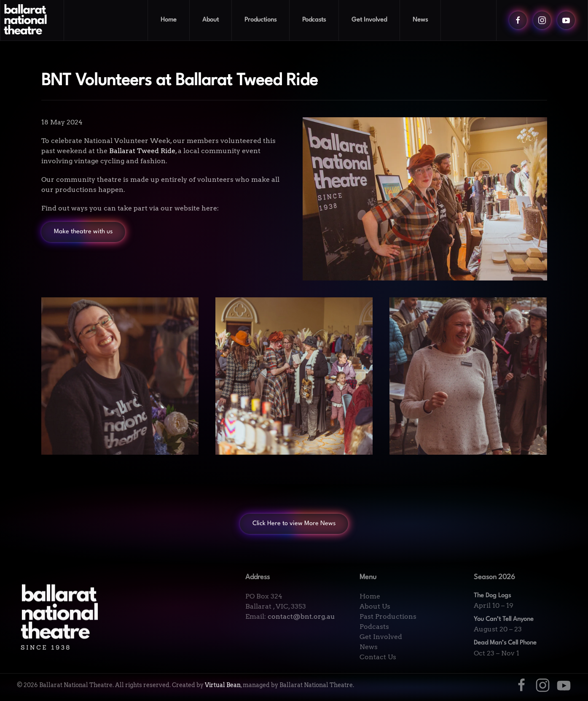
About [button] (211, 20)
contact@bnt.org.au (301, 616)
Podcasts (314, 20)
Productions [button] (260, 20)
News (420, 20)
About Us (375, 606)
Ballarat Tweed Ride (142, 151)
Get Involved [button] (369, 20)
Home (169, 20)
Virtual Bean (223, 685)
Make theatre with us (83, 232)
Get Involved (381, 637)
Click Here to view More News (294, 524)
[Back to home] (32, 20)
